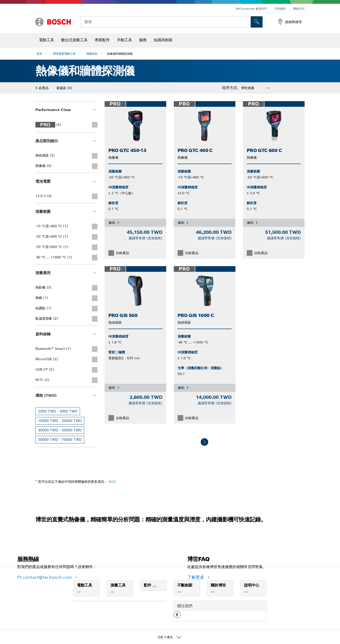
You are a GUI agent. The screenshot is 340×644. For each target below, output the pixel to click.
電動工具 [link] (85, 585)
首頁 (39, 54)
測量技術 (92, 54)
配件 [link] (148, 585)
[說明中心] (246, 592)
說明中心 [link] (252, 585)
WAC (112, 482)
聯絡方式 (299, 9)
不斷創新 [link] (185, 585)
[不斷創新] (179, 592)
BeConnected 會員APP (251, 9)
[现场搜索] (257, 22)
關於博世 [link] (218, 585)
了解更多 (196, 577)
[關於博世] (213, 592)
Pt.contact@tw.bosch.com (45, 577)
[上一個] (196, 442)
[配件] (154, 586)
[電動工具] (79, 592)
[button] (177, 616)
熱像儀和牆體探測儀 (120, 54)
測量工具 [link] (118, 585)
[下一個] (213, 442)
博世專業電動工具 (64, 54)
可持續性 (280, 9)
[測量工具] (112, 592)
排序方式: (230, 88)
